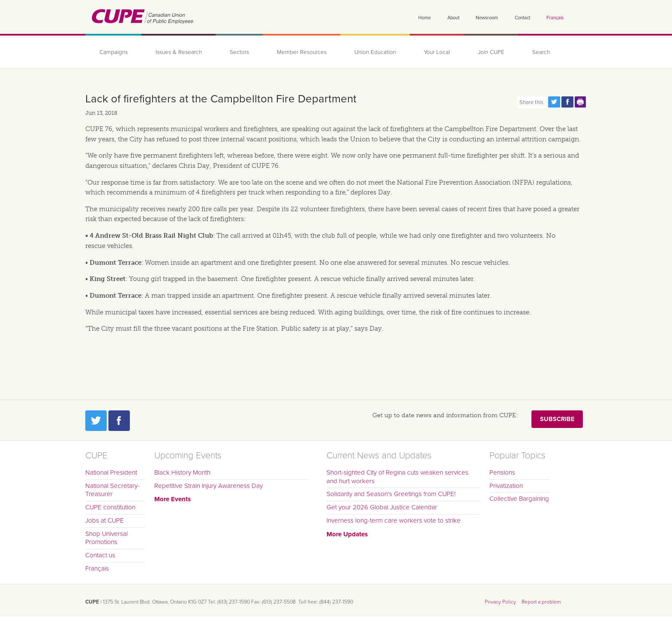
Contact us (100, 555)
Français (555, 18)
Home (424, 18)
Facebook (119, 421)
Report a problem (541, 602)
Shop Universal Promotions (106, 538)
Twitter (96, 421)
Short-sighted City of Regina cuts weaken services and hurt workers (397, 477)
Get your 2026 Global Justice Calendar (382, 507)
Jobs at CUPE (105, 520)
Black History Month (182, 472)
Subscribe (557, 419)
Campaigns (114, 52)
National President (111, 472)
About (453, 18)
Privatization (506, 486)
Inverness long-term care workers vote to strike (394, 520)
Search (541, 52)
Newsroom (487, 18)
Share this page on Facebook (567, 102)
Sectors (239, 52)
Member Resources (302, 52)
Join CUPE (491, 52)
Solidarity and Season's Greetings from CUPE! (391, 494)
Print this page (581, 102)
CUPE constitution (110, 507)
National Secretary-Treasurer (112, 490)
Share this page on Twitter (554, 102)
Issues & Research (179, 52)
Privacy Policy (500, 602)
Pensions (502, 472)
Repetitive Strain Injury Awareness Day (208, 486)
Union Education (375, 52)
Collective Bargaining (519, 499)
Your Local (437, 52)
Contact (522, 18)
